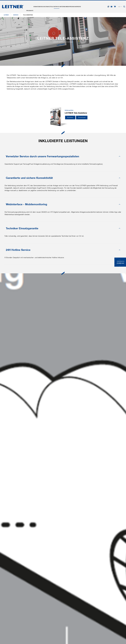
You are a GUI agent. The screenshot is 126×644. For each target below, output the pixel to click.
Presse (83, 6)
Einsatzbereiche (42, 6)
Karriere (91, 6)
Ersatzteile (55, 6)
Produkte (31, 6)
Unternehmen (74, 6)
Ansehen (70, 117)
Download (82, 117)
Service (64, 6)
